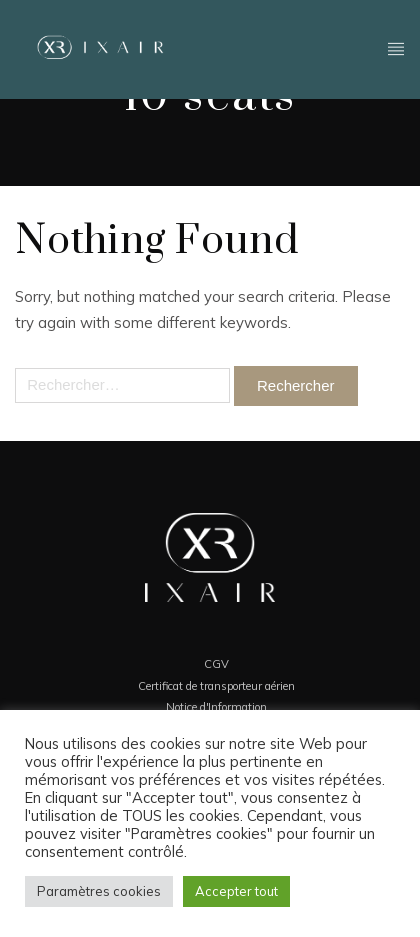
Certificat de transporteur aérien (216, 686)
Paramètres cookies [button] (99, 891)
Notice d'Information (216, 707)
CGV (216, 664)
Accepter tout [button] (236, 891)
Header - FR (396, 47)
